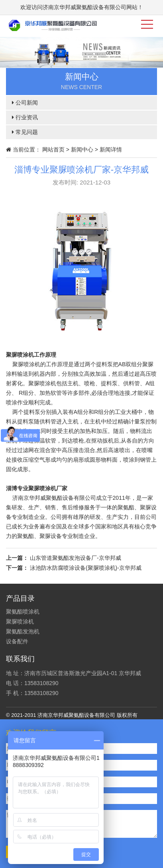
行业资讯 (25, 117)
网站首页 (53, 150)
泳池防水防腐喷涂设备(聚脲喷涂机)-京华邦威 (86, 568)
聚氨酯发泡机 (23, 631)
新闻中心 (82, 150)
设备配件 (17, 641)
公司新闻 (25, 103)
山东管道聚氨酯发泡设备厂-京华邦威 (76, 558)
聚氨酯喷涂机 (23, 612)
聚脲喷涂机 (20, 621)
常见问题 (25, 132)
